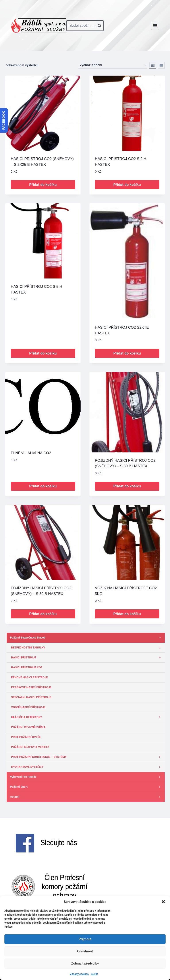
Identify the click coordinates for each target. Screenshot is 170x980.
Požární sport (86, 787)
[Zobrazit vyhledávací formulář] (85, 26)
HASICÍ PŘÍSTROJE (87, 658)
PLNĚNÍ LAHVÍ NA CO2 (31, 453)
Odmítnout (85, 951)
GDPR (94, 974)
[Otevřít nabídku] (155, 26)
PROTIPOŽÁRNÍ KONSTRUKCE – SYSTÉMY (87, 757)
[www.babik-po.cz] (38, 26)
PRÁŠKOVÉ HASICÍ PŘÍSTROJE (31, 687)
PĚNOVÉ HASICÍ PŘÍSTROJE (29, 677)
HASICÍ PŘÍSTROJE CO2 (27, 667)
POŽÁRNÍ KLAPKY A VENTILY (30, 747)
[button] (163, 902)
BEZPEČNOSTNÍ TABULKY (87, 648)
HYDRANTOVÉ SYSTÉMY (87, 767)
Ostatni (86, 797)
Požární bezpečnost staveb (86, 638)
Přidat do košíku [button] (43, 185)
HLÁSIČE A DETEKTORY (87, 717)
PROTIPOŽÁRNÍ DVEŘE (26, 737)
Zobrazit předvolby (85, 963)
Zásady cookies (79, 974)
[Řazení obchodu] (113, 65)
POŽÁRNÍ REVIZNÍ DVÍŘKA (28, 727)
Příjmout (85, 939)
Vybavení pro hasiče (86, 777)
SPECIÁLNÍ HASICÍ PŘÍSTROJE (31, 697)
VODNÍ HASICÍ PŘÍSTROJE (28, 707)
